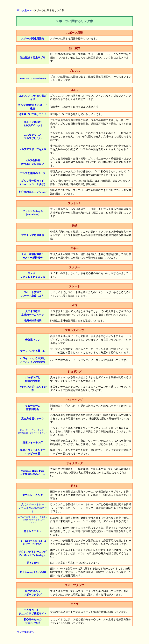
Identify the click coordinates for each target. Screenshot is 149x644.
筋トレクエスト (33, 531)
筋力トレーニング (33, 495)
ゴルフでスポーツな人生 (33, 149)
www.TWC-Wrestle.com (33, 78)
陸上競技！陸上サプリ (33, 58)
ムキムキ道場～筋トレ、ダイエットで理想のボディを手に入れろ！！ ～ (33, 520)
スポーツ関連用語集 (33, 39)
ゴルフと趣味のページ (33, 173)
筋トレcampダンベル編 (33, 572)
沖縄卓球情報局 (33, 321)
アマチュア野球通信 (33, 235)
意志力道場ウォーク (33, 419)
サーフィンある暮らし (33, 351)
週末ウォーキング (33, 442)
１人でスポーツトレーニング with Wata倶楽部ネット (33, 508)
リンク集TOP (24, 10)
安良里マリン (33, 340)
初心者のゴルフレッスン (33, 192)
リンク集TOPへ (25, 632)
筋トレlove (33, 563)
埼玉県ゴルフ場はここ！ (33, 114)
